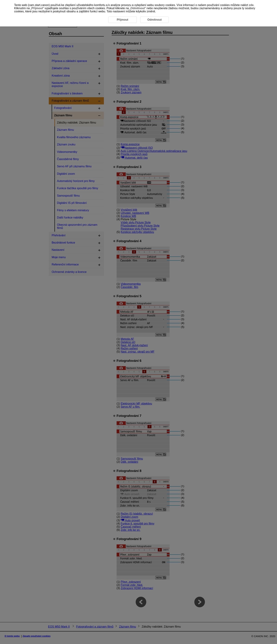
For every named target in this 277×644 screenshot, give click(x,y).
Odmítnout (138, 8)
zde (251, 5)
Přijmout (37, 8)
